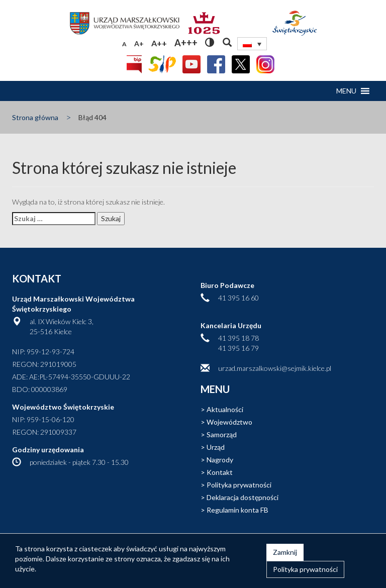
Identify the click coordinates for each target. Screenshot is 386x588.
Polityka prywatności (239, 485)
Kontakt (220, 472)
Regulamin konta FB (237, 510)
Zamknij (285, 552)
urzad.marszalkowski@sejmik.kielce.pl (275, 368)
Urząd (216, 447)
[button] (346, 91)
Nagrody (220, 460)
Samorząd (222, 434)
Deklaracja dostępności (243, 497)
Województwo (229, 422)
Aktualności (225, 409)
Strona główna (35, 117)
